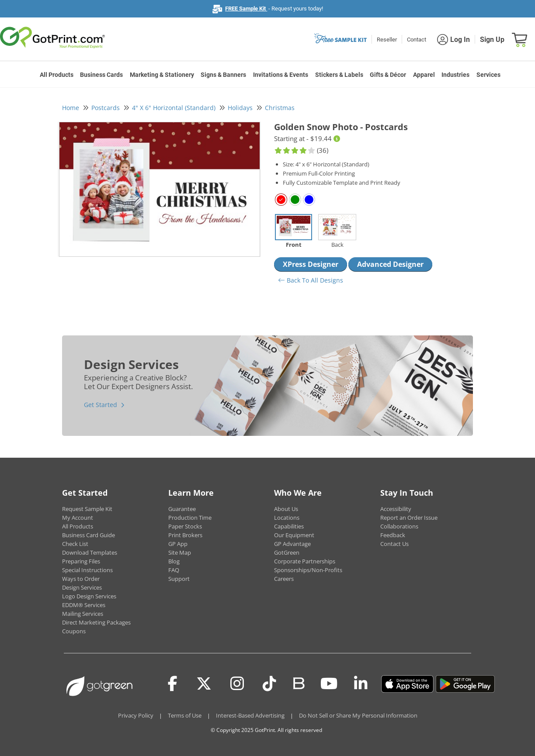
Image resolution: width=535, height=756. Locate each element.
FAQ (174, 570)
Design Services (82, 587)
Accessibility (396, 509)
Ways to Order (81, 579)
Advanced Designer (390, 264)
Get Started (101, 405)
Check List (75, 544)
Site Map (180, 552)
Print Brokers (185, 535)
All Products (57, 75)
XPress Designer (311, 264)
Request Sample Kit (87, 509)
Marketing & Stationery (162, 75)
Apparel (424, 75)
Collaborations (399, 526)
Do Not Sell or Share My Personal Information (358, 715)
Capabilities (289, 526)
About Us (286, 509)
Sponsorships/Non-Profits (308, 570)
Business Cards (101, 75)
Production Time (190, 518)
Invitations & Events (281, 75)
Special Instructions (87, 570)
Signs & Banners (223, 75)
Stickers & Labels (339, 75)
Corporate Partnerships (305, 561)
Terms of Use (185, 715)
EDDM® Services (84, 605)
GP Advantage (292, 544)
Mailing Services (83, 614)
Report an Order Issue (409, 518)
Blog (174, 561)
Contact (417, 40)
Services (488, 75)
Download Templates (90, 552)
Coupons (74, 631)
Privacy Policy (136, 715)
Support (179, 579)
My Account (78, 518)
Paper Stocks (185, 526)
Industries (455, 75)
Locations (287, 518)
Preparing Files (81, 561)
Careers (284, 579)
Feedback (393, 535)
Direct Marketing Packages (96, 622)
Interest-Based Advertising (250, 715)
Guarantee (182, 509)
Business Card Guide (89, 535)
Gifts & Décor (388, 75)
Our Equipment (294, 535)
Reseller (387, 40)
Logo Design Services (89, 596)
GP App (178, 544)
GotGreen (287, 552)
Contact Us (394, 544)
